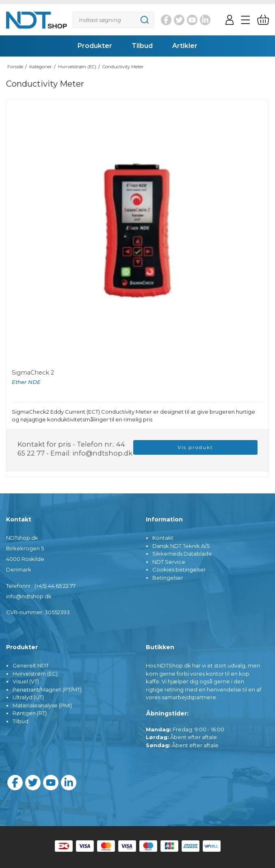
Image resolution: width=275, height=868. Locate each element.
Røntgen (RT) (30, 713)
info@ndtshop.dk (102, 453)
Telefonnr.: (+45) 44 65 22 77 (41, 586)
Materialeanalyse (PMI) (42, 705)
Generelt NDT (31, 665)
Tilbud (21, 721)
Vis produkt (195, 447)
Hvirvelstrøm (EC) (35, 674)
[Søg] (113, 20)
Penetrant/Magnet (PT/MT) (47, 689)
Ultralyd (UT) (28, 697)
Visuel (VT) (26, 681)
